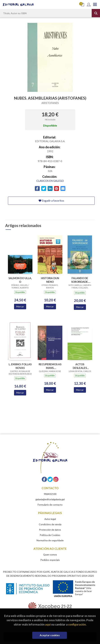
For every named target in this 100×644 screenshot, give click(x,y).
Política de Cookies (50, 535)
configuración (77, 624)
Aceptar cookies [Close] (50, 635)
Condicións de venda (50, 524)
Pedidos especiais (50, 560)
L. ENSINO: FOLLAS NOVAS (20, 366)
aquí (48, 624)
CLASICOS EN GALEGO (50, 181)
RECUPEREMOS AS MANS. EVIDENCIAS (50, 366)
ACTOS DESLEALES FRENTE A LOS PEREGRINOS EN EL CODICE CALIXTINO (80, 366)
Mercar (20, 306)
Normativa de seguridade (50, 540)
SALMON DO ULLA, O (20, 280)
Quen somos (50, 555)
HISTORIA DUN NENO (50, 280)
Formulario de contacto (50, 505)
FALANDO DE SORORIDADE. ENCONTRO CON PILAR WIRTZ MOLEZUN (80, 280)
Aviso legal (50, 519)
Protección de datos (50, 530)
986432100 (50, 494)
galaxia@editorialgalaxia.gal (50, 499)
